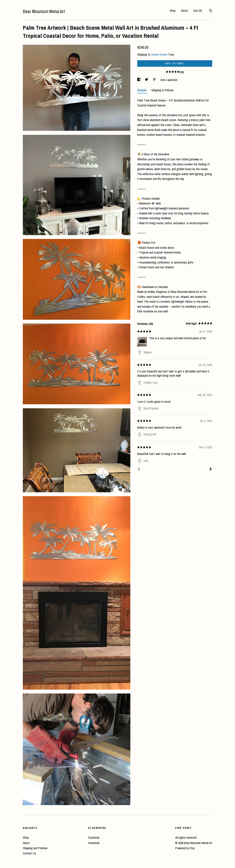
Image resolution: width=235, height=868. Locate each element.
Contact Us (29, 853)
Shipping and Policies (35, 848)
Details (142, 90)
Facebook (94, 838)
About (184, 11)
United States (159, 54)
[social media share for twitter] (147, 80)
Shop (173, 11)
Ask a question (169, 80)
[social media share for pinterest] (155, 80)
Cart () (198, 11)
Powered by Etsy (185, 848)
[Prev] (139, 470)
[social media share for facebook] (139, 80)
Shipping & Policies (162, 90)
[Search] (211, 11)
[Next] (211, 469)
